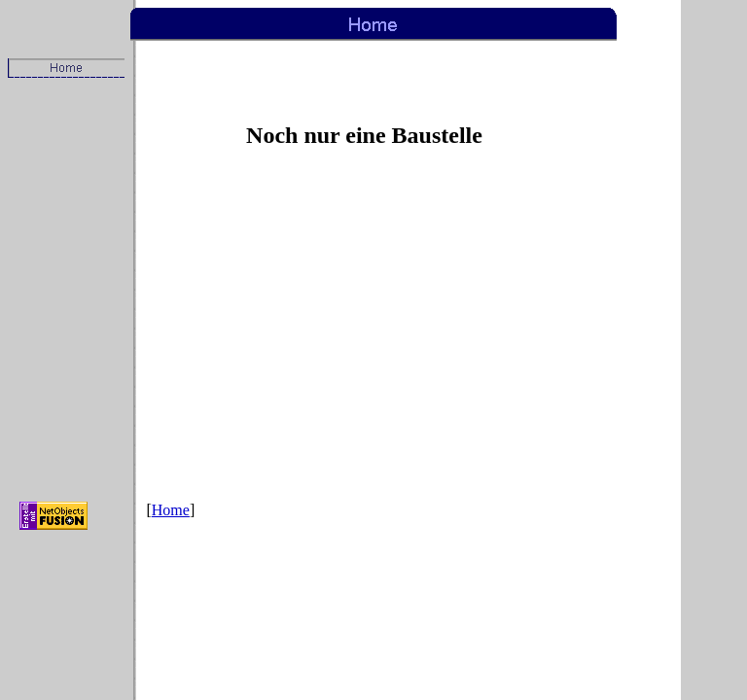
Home (171, 510)
